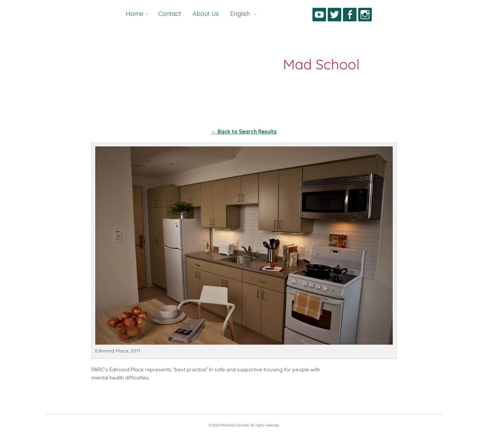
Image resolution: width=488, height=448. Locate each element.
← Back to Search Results (244, 132)
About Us (206, 14)
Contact (170, 14)
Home (135, 14)
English (241, 14)
